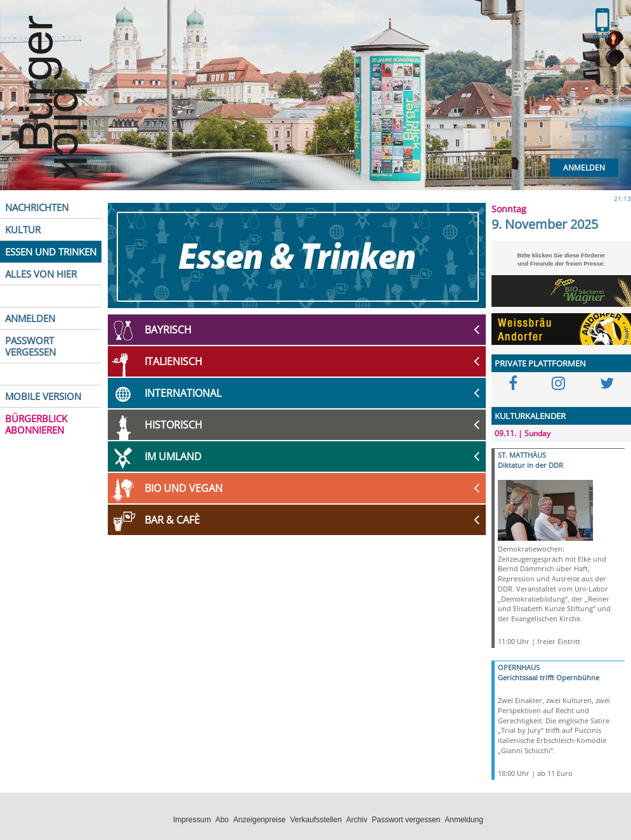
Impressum (192, 820)
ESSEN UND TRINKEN (51, 252)
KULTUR (23, 229)
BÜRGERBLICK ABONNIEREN (36, 424)
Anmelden (584, 168)
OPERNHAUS (519, 667)
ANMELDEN (30, 318)
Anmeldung (464, 820)
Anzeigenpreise (260, 820)
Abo (222, 820)
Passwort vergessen (406, 820)
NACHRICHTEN (37, 207)
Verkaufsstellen (315, 820)
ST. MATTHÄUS (522, 455)
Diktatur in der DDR (530, 465)
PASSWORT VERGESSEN (30, 346)
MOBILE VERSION (43, 396)
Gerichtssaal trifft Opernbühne (549, 677)
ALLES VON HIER (41, 274)
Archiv (357, 820)
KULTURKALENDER (530, 416)
